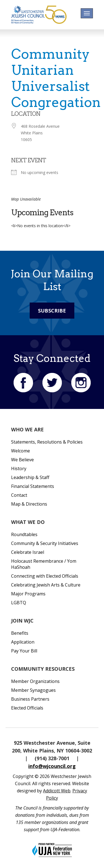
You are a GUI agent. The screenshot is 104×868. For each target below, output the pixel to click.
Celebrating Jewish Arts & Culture (46, 585)
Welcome (21, 451)
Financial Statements (33, 486)
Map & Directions (29, 504)
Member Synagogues (33, 690)
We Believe (22, 460)
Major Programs (28, 594)
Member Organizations (35, 681)
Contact (19, 495)
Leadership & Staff (30, 477)
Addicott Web (57, 791)
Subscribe (52, 311)
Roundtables (24, 534)
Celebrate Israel (28, 552)
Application (23, 642)
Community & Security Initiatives (45, 543)
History (19, 468)
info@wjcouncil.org (52, 766)
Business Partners (30, 699)
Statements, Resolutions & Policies (47, 442)
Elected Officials (27, 708)
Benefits (20, 633)
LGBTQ (19, 603)
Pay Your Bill (24, 651)
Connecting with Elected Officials (45, 576)
